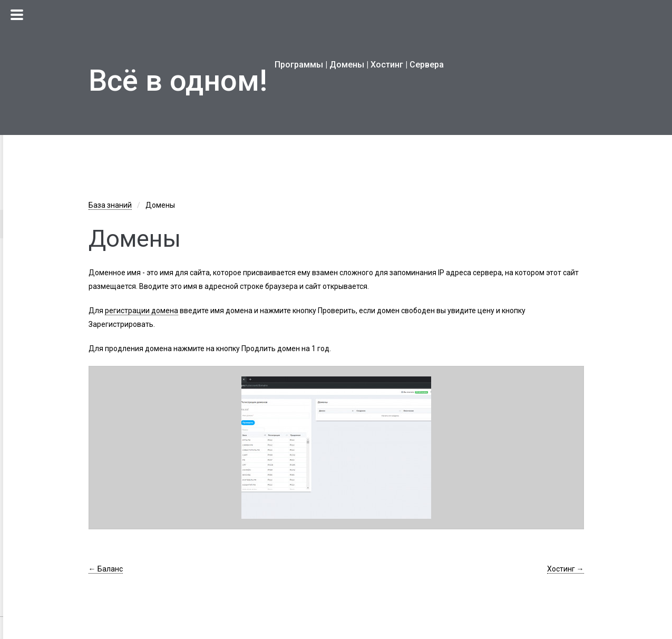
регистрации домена (142, 311)
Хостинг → (566, 569)
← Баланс (106, 569)
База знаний (110, 205)
